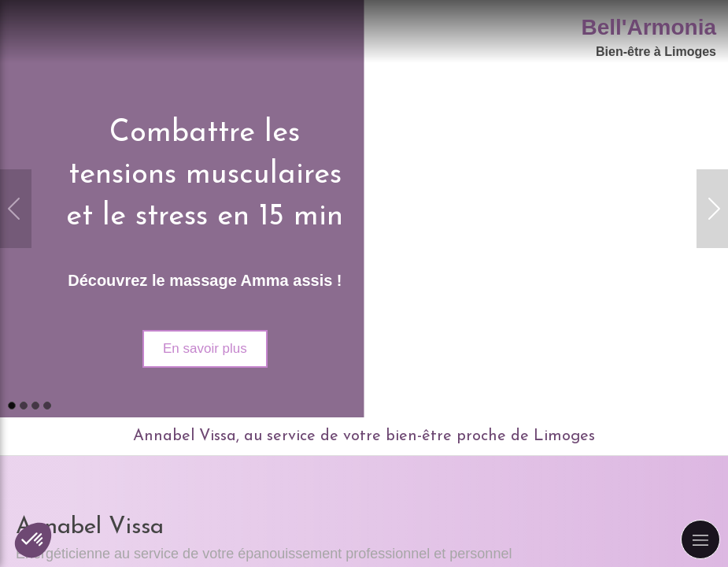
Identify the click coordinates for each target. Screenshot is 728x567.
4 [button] (47, 406)
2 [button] (24, 406)
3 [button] (35, 406)
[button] (33, 540)
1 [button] (12, 406)
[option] (364, 209)
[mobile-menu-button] (700, 539)
